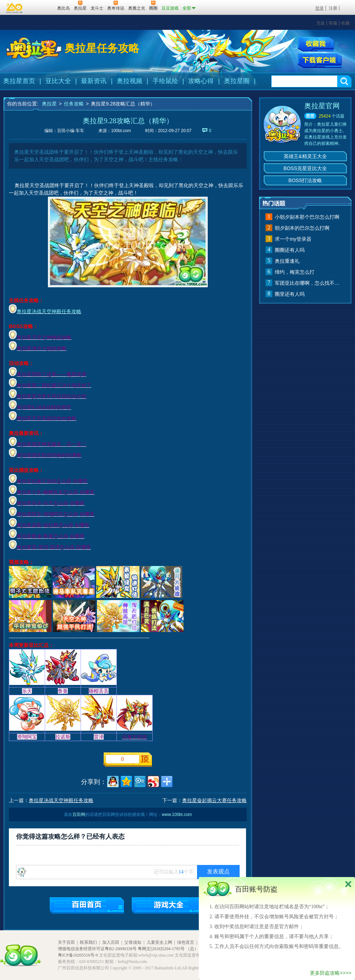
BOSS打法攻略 (305, 180)
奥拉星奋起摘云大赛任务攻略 (214, 800)
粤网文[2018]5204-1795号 (161, 949)
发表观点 (218, 872)
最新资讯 (94, 81)
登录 (319, 8)
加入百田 (111, 942)
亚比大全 (58, 81)
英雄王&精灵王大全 (305, 156)
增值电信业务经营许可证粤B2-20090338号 (97, 949)
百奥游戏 (15, 8)
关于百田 (66, 942)
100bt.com (121, 131)
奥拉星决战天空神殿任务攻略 (49, 311)
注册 (333, 8)
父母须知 (133, 942)
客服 (333, 23)
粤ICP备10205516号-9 (78, 955)
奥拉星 (49, 104)
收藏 (345, 23)
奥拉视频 (130, 81)
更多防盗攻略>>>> (331, 973)
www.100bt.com (177, 815)
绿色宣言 (186, 942)
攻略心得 (201, 81)
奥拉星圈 (237, 81)
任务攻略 (74, 104)
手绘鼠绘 (165, 81)
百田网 (41, 7)
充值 (321, 23)
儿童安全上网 (159, 942)
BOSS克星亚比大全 (305, 168)
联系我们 (88, 942)
